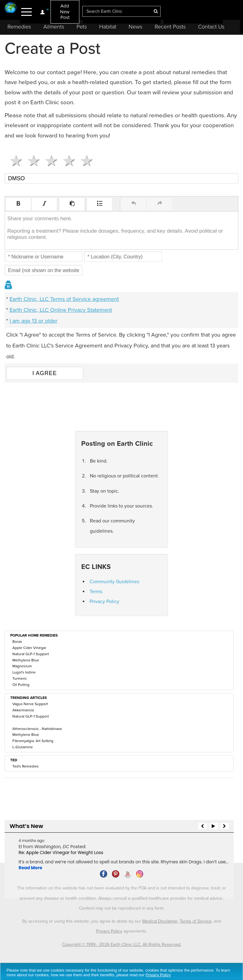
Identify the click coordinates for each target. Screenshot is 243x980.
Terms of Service (196, 921)
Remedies (19, 27)
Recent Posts (170, 27)
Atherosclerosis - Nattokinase (37, 729)
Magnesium (22, 666)
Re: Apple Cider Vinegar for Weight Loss (61, 852)
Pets (82, 27)
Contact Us (211, 27)
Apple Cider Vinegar (29, 648)
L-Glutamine (23, 747)
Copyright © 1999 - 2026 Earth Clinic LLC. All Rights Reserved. (122, 944)
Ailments (54, 27)
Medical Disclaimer (160, 921)
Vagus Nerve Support (30, 704)
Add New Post (65, 12)
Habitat (108, 27)
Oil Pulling (21, 685)
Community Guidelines (114, 582)
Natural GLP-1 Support (31, 654)
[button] (18, 204)
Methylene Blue (26, 660)
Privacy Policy (104, 602)
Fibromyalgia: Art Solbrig (33, 741)
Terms (96, 592)
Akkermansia (23, 710)
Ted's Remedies (26, 766)
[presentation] (18, 204)
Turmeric (20, 678)
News (135, 27)
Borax (17, 642)
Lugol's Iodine (24, 672)
